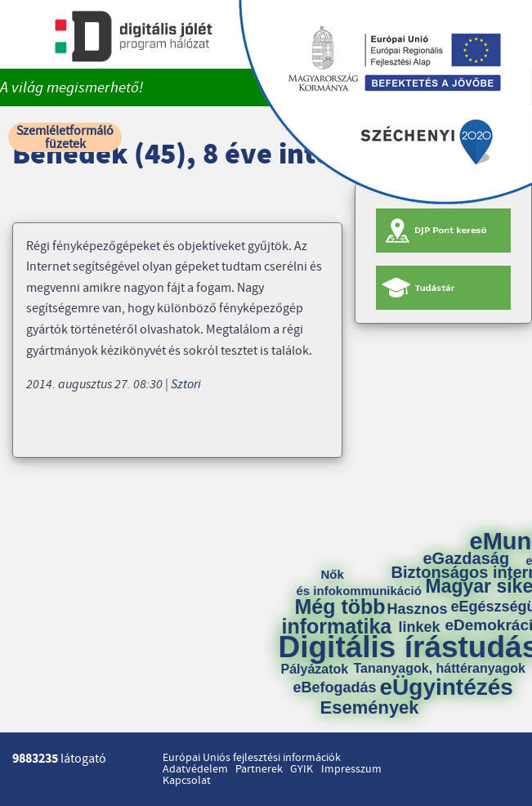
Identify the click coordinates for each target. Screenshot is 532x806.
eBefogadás (335, 687)
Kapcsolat (187, 781)
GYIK (302, 769)
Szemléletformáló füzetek (65, 137)
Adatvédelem (195, 769)
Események (370, 708)
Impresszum (351, 769)
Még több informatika (337, 616)
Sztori (186, 384)
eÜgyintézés (447, 687)
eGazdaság (467, 558)
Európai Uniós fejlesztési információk (252, 758)
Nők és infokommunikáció (359, 582)
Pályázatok (315, 669)
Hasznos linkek (423, 618)
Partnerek (259, 769)
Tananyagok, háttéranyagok (440, 669)
